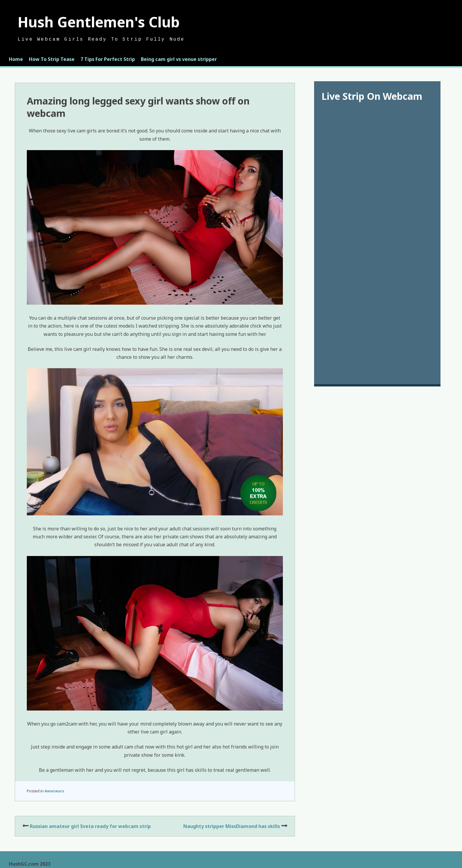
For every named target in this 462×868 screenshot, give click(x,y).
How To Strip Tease (52, 59)
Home (16, 59)
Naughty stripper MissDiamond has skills (232, 826)
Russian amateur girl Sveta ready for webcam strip (90, 826)
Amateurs (54, 791)
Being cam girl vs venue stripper (179, 59)
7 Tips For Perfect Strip (108, 59)
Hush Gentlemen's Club (99, 22)
